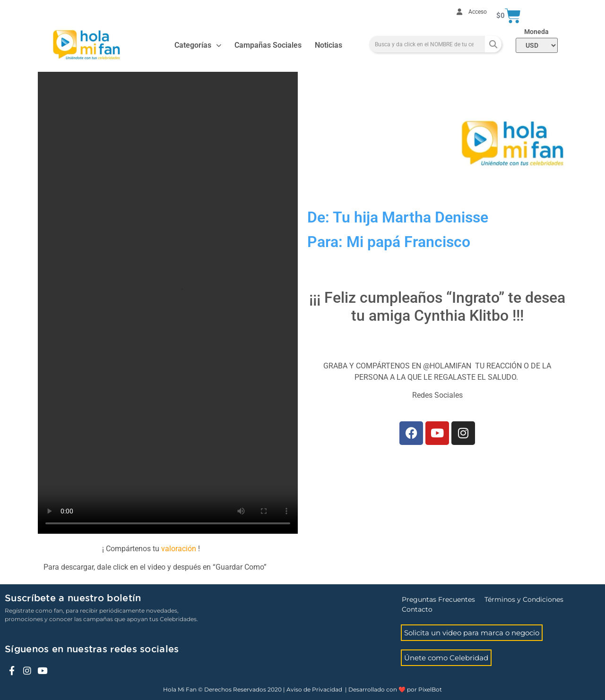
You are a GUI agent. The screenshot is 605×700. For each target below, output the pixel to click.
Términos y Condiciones (524, 599)
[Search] (493, 44)
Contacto (417, 609)
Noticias (328, 45)
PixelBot (430, 689)
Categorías (198, 46)
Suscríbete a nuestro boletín (73, 598)
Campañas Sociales (268, 45)
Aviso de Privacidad (314, 689)
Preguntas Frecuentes (438, 599)
